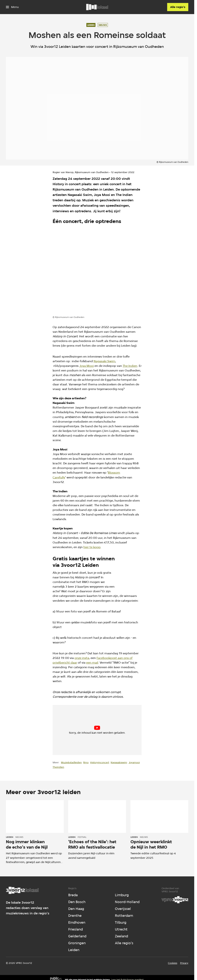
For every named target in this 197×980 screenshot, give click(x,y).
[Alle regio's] (178, 7)
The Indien (130, 366)
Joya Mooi (87, 366)
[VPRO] (175, 900)
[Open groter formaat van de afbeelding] (97, 271)
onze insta (82, 658)
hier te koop (92, 547)
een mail (92, 663)
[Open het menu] (12, 7)
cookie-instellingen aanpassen (84, 731)
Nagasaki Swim (104, 361)
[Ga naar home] (97, 7)
